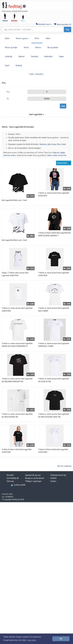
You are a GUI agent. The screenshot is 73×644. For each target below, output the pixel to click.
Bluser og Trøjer (11, 47)
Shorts (26, 47)
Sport (7, 65)
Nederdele (48, 56)
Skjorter (22, 56)
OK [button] (61, 639)
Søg (68, 29)
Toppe (61, 56)
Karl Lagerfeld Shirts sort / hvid (14, 200)
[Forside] (14, 5)
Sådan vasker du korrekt (57, 155)
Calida (63, 144)
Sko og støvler (53, 47)
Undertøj (9, 56)
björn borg (52, 144)
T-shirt (31, 74)
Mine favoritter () (63, 24)
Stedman (43, 144)
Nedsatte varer (44, 24)
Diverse (38, 47)
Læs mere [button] (32, 640)
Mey (58, 144)
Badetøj (19, 65)
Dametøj (34, 56)
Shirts (37, 38)
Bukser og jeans (22, 38)
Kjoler (7, 38)
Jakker (48, 38)
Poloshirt (39, 74)
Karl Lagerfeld (36, 114)
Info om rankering (64, 466)
